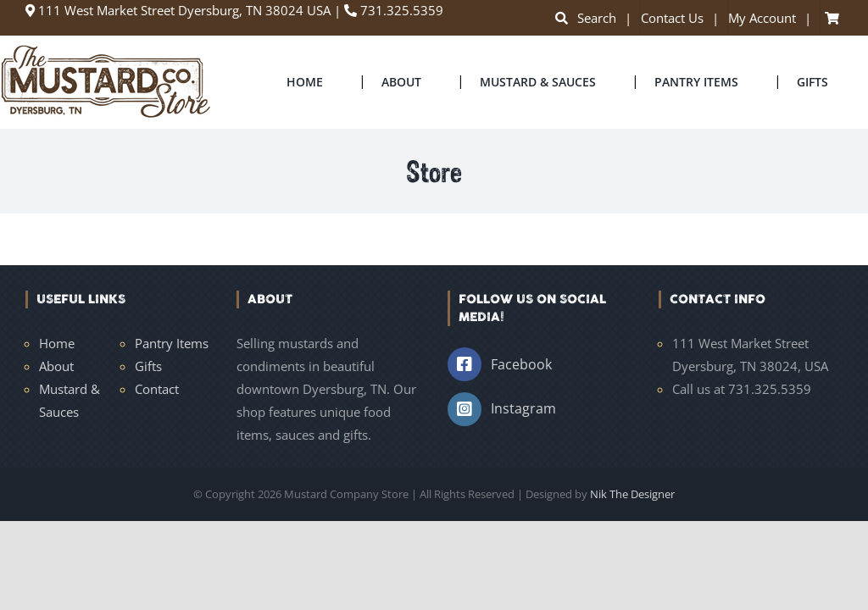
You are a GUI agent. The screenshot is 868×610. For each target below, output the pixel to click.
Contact (157, 389)
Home (57, 343)
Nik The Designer (632, 494)
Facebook (521, 364)
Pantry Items (172, 343)
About (56, 366)
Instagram (523, 408)
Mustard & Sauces (70, 400)
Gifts (148, 366)
